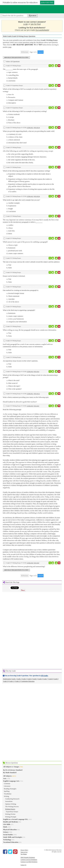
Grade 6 (40, 679)
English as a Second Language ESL (16, 819)
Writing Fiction (10, 814)
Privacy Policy (24, 850)
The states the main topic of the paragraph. (21, 69)
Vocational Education (11, 842)
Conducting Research (12, 799)
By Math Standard (10, 772)
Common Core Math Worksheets (29, 862)
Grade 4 (30, 679)
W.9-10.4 (37, 371)
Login (26, 24)
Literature (7, 786)
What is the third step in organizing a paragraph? (19, 310)
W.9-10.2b (37, 196)
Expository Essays (12, 811)
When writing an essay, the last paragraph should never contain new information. (30, 330)
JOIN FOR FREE (47, 2)
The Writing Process (12, 806)
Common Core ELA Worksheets (29, 859)
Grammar (7, 783)
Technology (7, 839)
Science (6, 832)
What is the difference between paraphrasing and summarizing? (24, 566)
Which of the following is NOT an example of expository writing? (25, 111)
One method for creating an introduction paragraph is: (21, 290)
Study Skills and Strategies (13, 837)
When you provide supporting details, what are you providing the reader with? (29, 131)
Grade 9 (56, 679)
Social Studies (8, 834)
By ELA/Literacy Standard (13, 770)
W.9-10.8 (37, 563)
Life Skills (7, 824)
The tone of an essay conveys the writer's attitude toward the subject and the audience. (31, 262)
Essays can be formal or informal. (14, 276)
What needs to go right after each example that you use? (22, 200)
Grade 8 (51, 679)
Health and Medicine (11, 822)
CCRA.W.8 (30, 563)
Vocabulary (8, 794)
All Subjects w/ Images (11, 767)
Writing (6, 796)
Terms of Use (24, 852)
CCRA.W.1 (30, 127)
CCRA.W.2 (30, 196)
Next (41, 52)
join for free (36, 24)
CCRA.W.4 (30, 371)
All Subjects (7, 776)
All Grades (44, 675)
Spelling (7, 791)
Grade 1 (14, 679)
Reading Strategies (10, 789)
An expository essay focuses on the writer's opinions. (20, 361)
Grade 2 (19, 679)
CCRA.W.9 (30, 406)
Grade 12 (18, 681)
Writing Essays (10, 809)
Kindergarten (7, 679)
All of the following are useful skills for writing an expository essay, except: (28, 151)
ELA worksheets (42, 30)
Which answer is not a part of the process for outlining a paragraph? (25, 242)
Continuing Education (28, 681)
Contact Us (23, 865)
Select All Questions (12, 61)
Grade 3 (24, 679)
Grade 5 (35, 679)
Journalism (9, 801)
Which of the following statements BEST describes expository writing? (27, 171)
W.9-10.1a (37, 393)
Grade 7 (45, 679)
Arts (5, 778)
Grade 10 (6, 681)
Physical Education (10, 829)
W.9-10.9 (37, 406)
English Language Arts (11, 781)
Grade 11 (12, 681)
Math (5, 827)
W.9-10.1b (37, 127)
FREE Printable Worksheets (28, 857)
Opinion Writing (11, 804)
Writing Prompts (11, 817)
